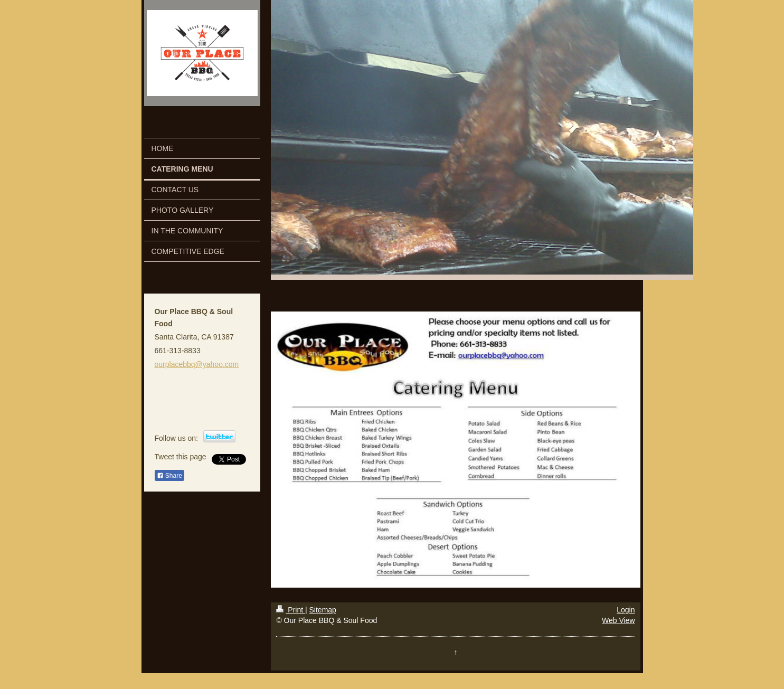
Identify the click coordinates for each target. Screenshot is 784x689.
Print (291, 610)
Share (169, 476)
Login (626, 610)
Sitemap (323, 610)
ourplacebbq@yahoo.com (197, 364)
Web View (618, 620)
